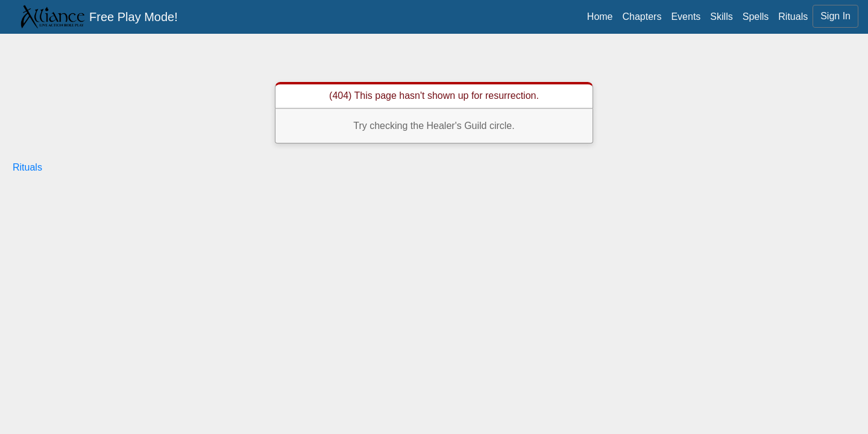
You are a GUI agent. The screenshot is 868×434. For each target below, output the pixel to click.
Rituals (793, 17)
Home (600, 17)
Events (686, 17)
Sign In (835, 16)
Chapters (642, 17)
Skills (721, 17)
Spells (756, 17)
